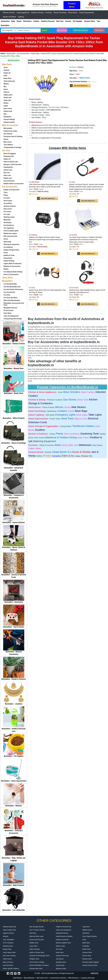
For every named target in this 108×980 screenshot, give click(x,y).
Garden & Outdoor (9, 17)
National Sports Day (10, 927)
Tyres (84, 940)
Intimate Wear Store (36, 969)
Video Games (7, 959)
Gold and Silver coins (36, 936)
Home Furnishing (60, 13)
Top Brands (60, 959)
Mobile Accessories (62, 940)
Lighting (21, 17)
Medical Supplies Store (63, 943)
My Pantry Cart (42, 978)
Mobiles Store (34, 943)
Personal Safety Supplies (91, 962)
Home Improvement (87, 13)
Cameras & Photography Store (39, 956)
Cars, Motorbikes (9, 940)
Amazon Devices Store (90, 965)
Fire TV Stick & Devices (37, 930)
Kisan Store (60, 952)
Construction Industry (58, 978)
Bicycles (6, 936)
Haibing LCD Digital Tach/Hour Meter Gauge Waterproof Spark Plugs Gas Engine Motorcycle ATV (46, 240)
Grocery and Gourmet (37, 940)
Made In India (60, 946)
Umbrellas (86, 946)
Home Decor (73, 13)
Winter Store (86, 949)
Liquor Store (33, 946)
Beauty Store (7, 949)
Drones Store (87, 956)
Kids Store (59, 949)
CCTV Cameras (8, 943)
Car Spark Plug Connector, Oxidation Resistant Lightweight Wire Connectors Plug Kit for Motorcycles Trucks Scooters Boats (86, 240)
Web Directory (73, 978)
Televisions (86, 933)
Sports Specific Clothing (11, 969)
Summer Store (87, 952)
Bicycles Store (87, 959)
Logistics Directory (88, 978)
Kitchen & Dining (37, 13)
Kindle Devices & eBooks (64, 936)
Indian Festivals (35, 949)
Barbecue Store (61, 969)
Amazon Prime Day (62, 956)
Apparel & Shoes (8, 933)
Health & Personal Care (64, 927)
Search (45, 30)
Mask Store (86, 943)
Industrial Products (62, 933)
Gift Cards (33, 933)
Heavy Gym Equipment (63, 930)
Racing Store (60, 965)
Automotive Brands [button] (80, 30)
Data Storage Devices (37, 927)
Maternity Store (8, 946)
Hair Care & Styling (9, 956)
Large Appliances (23, 13)
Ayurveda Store (8, 965)
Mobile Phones (87, 930)
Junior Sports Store (9, 952)
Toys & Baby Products (90, 936)
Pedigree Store (34, 959)
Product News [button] (72, 5)
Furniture (48, 13)
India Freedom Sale (9, 930)
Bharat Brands (29, 978)
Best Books (18, 978)
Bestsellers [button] (99, 30)
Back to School (8, 962)
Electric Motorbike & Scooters (39, 965)
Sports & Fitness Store (37, 952)
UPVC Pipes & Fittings (37, 962)
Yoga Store (86, 927)
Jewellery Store (61, 962)
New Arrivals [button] (62, 30)
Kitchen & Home (9, 13)
